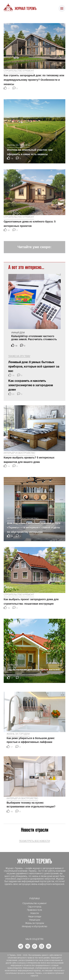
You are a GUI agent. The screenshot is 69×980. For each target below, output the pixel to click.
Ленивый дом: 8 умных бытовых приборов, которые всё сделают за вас (34, 367)
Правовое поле (16, 665)
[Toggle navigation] (62, 9)
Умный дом (18, 333)
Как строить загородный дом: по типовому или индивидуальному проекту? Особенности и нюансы (34, 80)
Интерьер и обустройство (19, 453)
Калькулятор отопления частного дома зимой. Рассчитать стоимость (34, 338)
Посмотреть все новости (34, 841)
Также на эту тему (19, 356)
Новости (34, 913)
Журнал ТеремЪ (26, 9)
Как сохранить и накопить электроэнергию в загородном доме (31, 385)
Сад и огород (34, 907)
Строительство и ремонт (19, 71)
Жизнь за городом (18, 145)
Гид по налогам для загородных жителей (33, 670)
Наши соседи (35, 917)
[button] (6, 18)
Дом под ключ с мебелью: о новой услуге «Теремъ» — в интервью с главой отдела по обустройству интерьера (34, 528)
